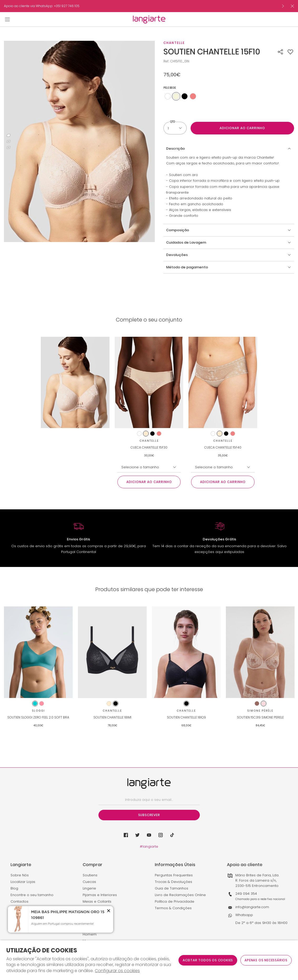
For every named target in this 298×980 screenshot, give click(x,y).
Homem (90, 934)
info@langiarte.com (252, 907)
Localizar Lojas (23, 882)
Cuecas (89, 882)
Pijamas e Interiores (100, 895)
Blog (14, 888)
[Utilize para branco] (168, 96)
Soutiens (90, 875)
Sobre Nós (20, 875)
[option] (141, 6)
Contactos (19, 901)
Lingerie (89, 888)
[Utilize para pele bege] (176, 96)
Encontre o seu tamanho (32, 895)
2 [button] (9, 141)
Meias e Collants (97, 901)
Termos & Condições (173, 908)
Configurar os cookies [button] (117, 971)
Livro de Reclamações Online (180, 895)
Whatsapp (244, 915)
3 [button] (9, 147)
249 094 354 (246, 894)
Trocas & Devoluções (173, 882)
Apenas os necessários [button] (266, 960)
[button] (290, 52)
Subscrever (149, 815)
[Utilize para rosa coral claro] (193, 96)
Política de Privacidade (175, 901)
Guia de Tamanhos (172, 888)
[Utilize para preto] (185, 96)
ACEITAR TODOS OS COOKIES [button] (208, 960)
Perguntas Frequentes (174, 875)
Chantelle (174, 43)
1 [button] (9, 135)
